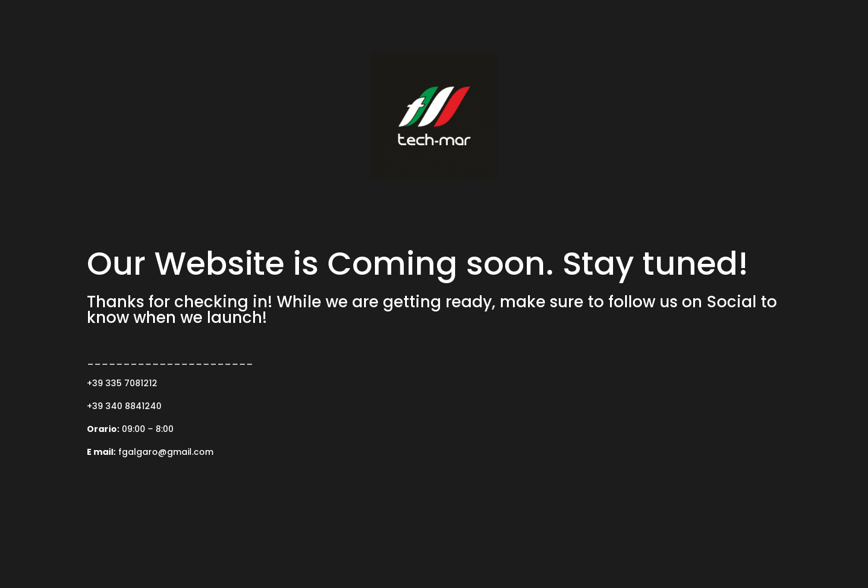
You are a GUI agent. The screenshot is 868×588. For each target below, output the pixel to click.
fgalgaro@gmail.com (166, 452)
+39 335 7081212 (122, 383)
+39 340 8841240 (124, 406)
